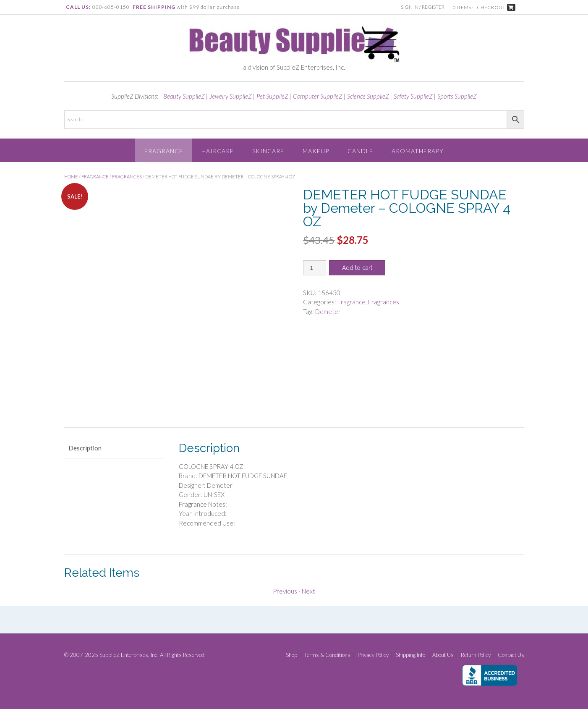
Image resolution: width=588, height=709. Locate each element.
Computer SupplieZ (318, 96)
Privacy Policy (373, 655)
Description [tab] (85, 448)
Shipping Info (410, 655)
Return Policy (476, 655)
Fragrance (164, 151)
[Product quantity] (315, 268)
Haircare (218, 151)
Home (71, 177)
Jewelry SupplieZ (231, 96)
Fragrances (127, 177)
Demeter (328, 311)
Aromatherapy (418, 151)
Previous (285, 591)
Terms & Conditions (327, 655)
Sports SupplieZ (457, 96)
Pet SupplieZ (272, 96)
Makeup (316, 151)
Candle (360, 151)
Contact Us (511, 655)
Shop (291, 655)
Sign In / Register (423, 7)
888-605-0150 (111, 7)
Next (308, 591)
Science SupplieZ (368, 96)
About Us (443, 655)
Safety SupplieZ (413, 96)
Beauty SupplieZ (184, 96)
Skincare (268, 151)
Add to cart (357, 268)
